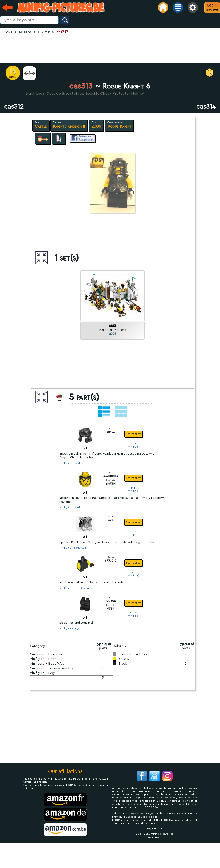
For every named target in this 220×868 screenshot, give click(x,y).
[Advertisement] (110, 49)
